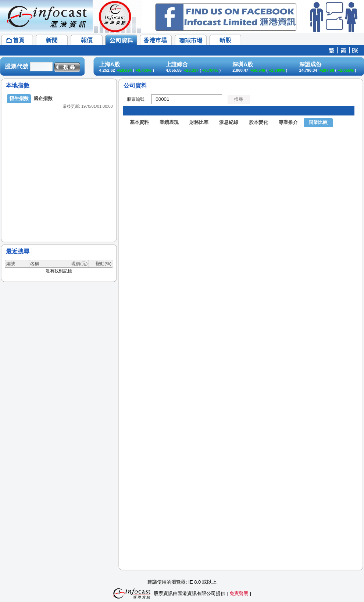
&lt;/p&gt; (59, 162)
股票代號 (17, 66)
